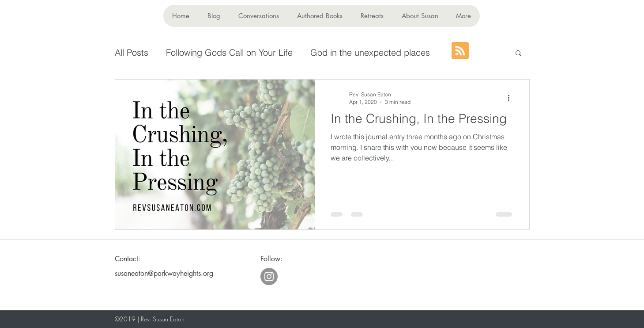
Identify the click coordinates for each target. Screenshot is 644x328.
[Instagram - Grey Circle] (269, 277)
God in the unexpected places (370, 52)
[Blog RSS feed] (460, 51)
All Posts (132, 52)
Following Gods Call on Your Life (229, 52)
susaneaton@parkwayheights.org (164, 273)
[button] (518, 54)
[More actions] (512, 98)
